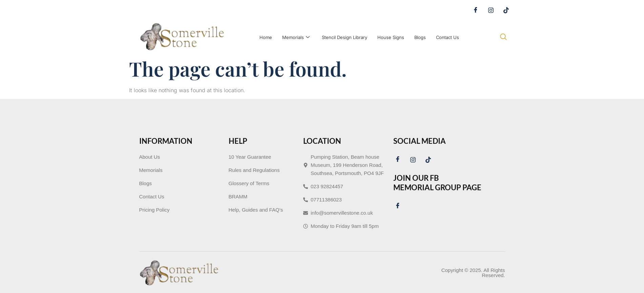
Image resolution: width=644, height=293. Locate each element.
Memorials (296, 37)
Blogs (420, 37)
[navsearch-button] (503, 37)
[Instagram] (493, 10)
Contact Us (448, 37)
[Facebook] (478, 10)
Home (266, 37)
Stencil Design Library (345, 37)
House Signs (391, 37)
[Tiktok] (508, 10)
